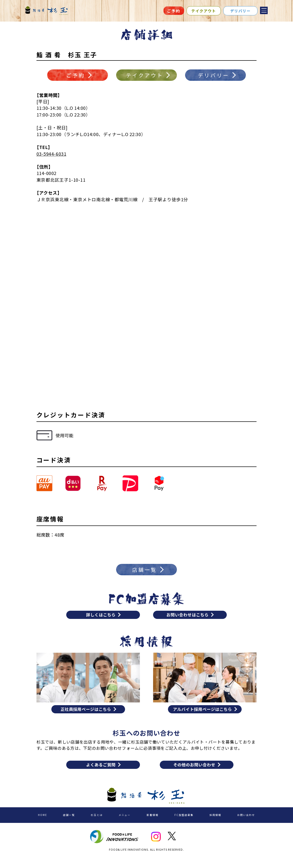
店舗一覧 (69, 824)
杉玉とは (96, 824)
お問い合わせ (244, 824)
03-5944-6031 (51, 156)
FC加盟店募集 (182, 824)
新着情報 (151, 824)
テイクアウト (204, 11)
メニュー (123, 824)
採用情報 (213, 824)
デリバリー (241, 11)
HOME (44, 824)
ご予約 (174, 11)
